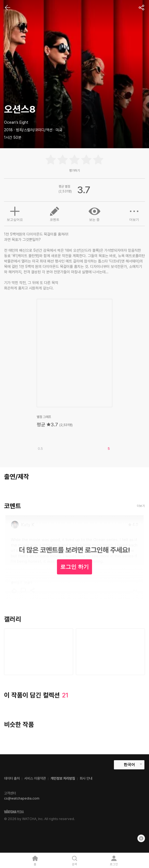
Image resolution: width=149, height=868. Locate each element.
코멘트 (55, 213)
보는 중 (94, 213)
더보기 (134, 213)
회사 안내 (86, 778)
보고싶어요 (15, 213)
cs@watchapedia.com (22, 798)
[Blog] (141, 838)
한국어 (129, 765)
